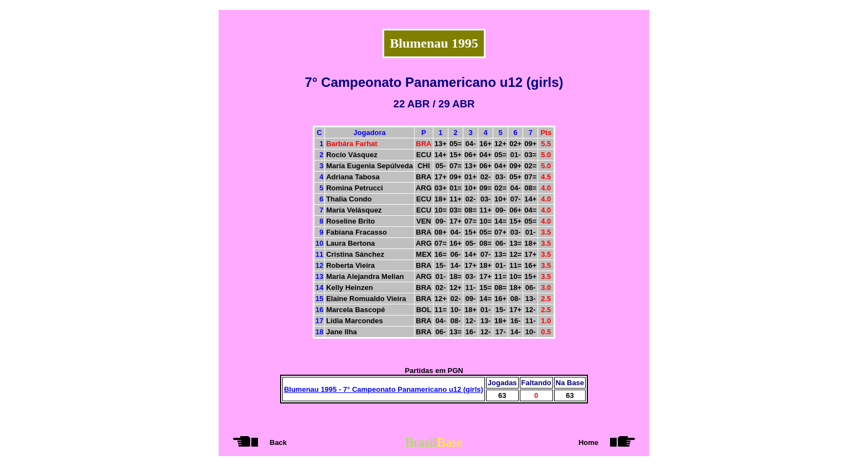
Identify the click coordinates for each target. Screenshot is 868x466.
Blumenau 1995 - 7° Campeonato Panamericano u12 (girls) (384, 389)
